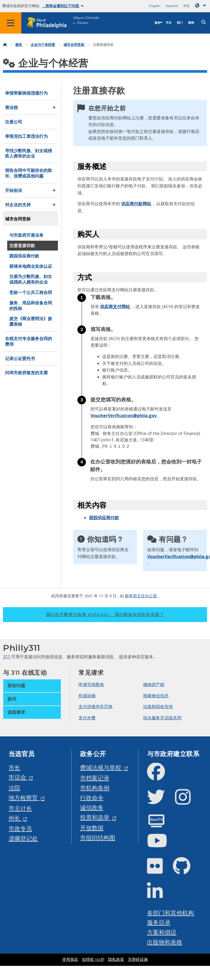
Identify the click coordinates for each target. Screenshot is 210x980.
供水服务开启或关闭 (162, 718)
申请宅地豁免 (91, 684)
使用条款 (70, 959)
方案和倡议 (162, 932)
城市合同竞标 (74, 45)
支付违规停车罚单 (96, 707)
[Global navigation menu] (11, 23)
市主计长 (20, 808)
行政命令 (92, 798)
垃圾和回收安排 (158, 707)
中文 (187, 6)
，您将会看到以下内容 (63, 6)
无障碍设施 (138, 959)
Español (172, 6)
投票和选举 (96, 817)
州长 (15, 818)
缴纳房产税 (154, 684)
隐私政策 (116, 959)
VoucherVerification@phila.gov (124, 416)
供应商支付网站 (116, 306)
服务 (157, 23)
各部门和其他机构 (171, 913)
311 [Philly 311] (7, 657)
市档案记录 (95, 778)
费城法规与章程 (101, 767)
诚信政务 (92, 807)
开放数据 (92, 828)
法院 (14, 788)
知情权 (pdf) (93, 959)
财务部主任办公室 (141, 596)
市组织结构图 (98, 838)
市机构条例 (95, 788)
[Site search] (204, 22)
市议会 (18, 777)
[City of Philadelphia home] (49, 23)
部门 (180, 23)
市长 (14, 767)
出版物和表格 (165, 942)
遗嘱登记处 (23, 838)
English (155, 6)
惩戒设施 (87, 696)
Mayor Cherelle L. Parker (86, 20)
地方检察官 (24, 798)
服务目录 (159, 922)
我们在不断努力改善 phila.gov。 (105, 614)
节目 (169, 23)
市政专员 (20, 828)
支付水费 (87, 718)
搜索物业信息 (156, 696)
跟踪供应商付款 (104, 518)
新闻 (191, 23)
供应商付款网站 (137, 204)
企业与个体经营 (43, 45)
